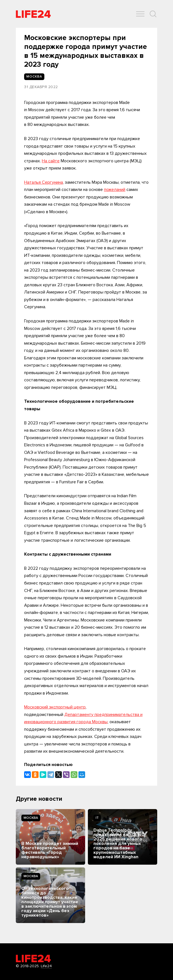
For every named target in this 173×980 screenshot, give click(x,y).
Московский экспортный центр (55, 707)
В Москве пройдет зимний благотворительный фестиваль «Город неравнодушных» (50, 850)
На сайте (51, 161)
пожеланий (115, 190)
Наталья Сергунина (44, 182)
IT (97, 818)
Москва (31, 818)
